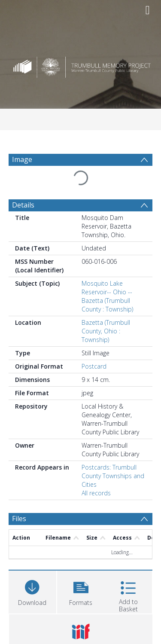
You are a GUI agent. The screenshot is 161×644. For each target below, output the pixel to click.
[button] (81, 591)
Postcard (94, 366)
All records (96, 493)
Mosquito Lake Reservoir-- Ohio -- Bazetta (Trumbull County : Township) (107, 296)
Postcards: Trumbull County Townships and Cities (113, 476)
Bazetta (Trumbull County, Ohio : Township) (106, 331)
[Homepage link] (81, 65)
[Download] (32, 591)
